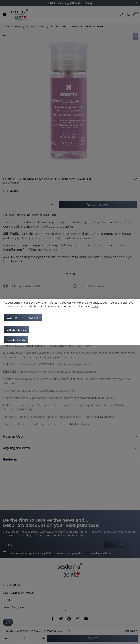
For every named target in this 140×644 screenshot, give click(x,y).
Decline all (16, 330)
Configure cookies (23, 318)
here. (95, 307)
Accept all (16, 340)
